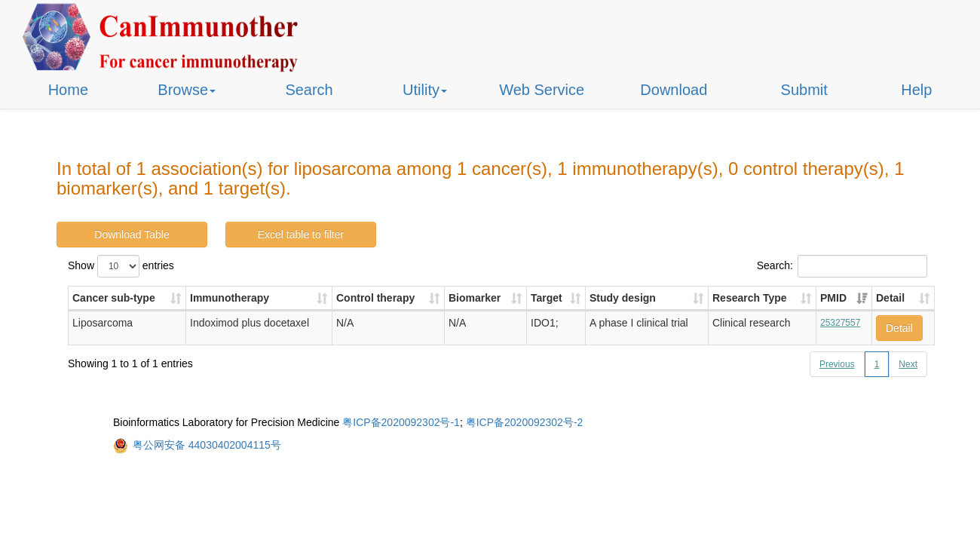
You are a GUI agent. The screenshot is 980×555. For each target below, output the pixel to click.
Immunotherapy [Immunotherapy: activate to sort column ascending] (230, 298)
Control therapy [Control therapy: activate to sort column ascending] (375, 298)
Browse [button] (187, 90)
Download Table (132, 235)
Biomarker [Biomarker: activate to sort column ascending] (475, 298)
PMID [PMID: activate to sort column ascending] (833, 298)
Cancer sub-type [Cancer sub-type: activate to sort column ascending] (114, 298)
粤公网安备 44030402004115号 (207, 445)
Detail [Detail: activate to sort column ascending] (890, 298)
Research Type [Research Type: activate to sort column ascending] (750, 298)
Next (908, 364)
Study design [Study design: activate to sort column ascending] (623, 298)
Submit (804, 90)
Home (68, 90)
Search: (842, 266)
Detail (899, 328)
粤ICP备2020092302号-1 (401, 422)
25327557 (840, 323)
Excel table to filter (301, 235)
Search (309, 90)
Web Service (542, 90)
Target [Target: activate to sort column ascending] (547, 298)
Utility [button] (425, 90)
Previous (837, 364)
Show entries (121, 266)
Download (674, 90)
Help (916, 90)
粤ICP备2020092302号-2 (525, 422)
